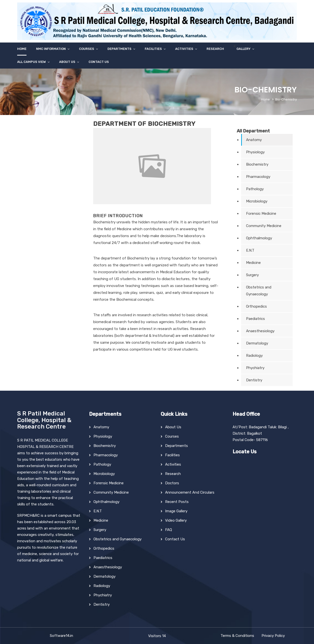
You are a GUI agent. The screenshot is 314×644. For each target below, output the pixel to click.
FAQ (169, 530)
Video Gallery (176, 520)
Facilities (153, 49)
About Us (67, 62)
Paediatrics (255, 319)
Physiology (255, 152)
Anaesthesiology (260, 331)
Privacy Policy (273, 636)
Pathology (255, 189)
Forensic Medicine (261, 214)
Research (215, 49)
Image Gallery (176, 511)
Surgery (252, 275)
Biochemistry (257, 164)
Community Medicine (264, 226)
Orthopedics (256, 306)
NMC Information (51, 49)
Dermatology (257, 343)
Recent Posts (177, 502)
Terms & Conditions (237, 636)
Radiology (254, 356)
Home (22, 49)
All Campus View (32, 62)
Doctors (172, 483)
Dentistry (254, 380)
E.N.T (250, 250)
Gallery (243, 49)
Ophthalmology (259, 238)
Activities (184, 49)
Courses (87, 49)
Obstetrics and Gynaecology (259, 291)
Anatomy (254, 140)
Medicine (253, 263)
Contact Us (99, 62)
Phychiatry (255, 368)
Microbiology (257, 201)
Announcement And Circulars (190, 492)
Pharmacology (258, 177)
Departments (119, 49)
